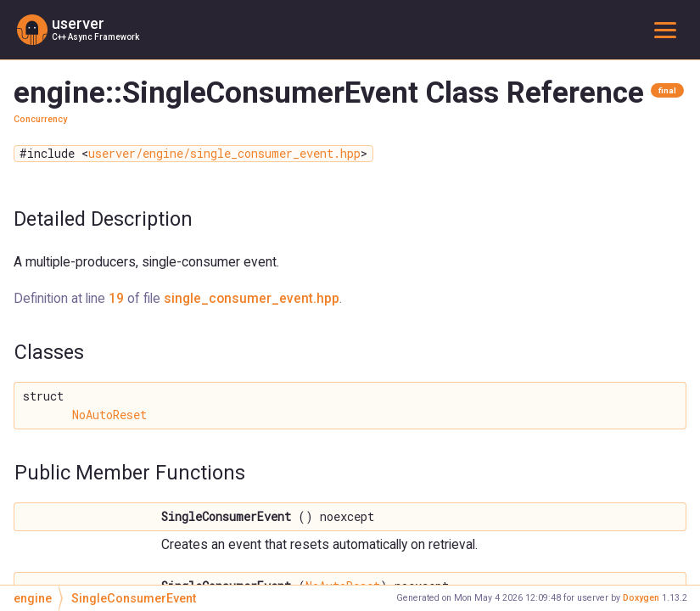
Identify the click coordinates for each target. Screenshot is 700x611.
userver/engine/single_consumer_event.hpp (224, 154)
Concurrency (40, 119)
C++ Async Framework (95, 37)
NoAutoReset (109, 415)
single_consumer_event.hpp (252, 298)
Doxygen (641, 598)
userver (78, 24)
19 (116, 298)
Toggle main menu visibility (669, 29)
